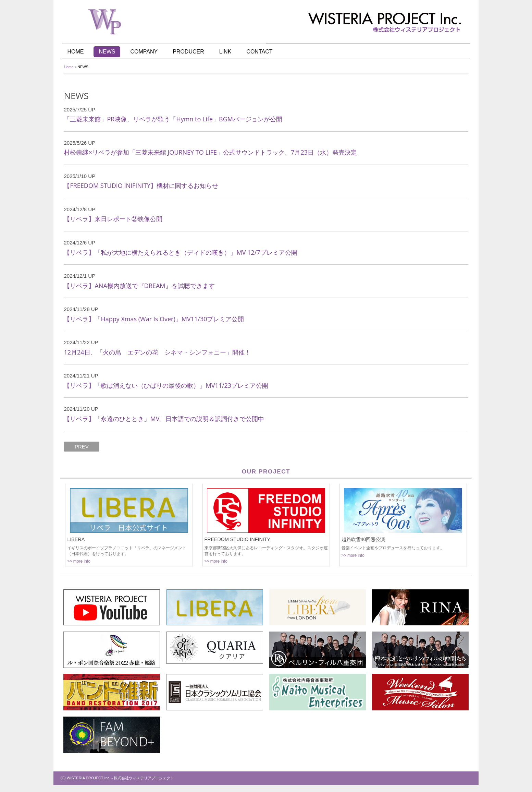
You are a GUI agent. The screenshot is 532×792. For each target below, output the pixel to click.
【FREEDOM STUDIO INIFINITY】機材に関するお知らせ (141, 185)
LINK (225, 52)
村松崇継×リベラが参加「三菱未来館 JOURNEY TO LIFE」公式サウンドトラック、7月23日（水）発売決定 (211, 152)
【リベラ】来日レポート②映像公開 (113, 219)
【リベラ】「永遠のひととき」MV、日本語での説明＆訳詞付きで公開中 (164, 419)
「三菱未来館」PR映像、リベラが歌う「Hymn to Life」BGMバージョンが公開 (173, 119)
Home (69, 67)
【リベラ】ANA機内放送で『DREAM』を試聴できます (139, 286)
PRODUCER (188, 52)
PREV (82, 447)
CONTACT (259, 52)
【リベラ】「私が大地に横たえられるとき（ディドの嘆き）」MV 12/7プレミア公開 (181, 252)
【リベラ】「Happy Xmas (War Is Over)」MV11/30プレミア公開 (154, 319)
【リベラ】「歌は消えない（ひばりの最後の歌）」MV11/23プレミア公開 (166, 385)
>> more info (79, 561)
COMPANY (144, 52)
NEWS (107, 52)
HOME (76, 52)
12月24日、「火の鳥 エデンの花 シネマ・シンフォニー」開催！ (157, 352)
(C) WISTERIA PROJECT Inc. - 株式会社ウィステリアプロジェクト (117, 778)
